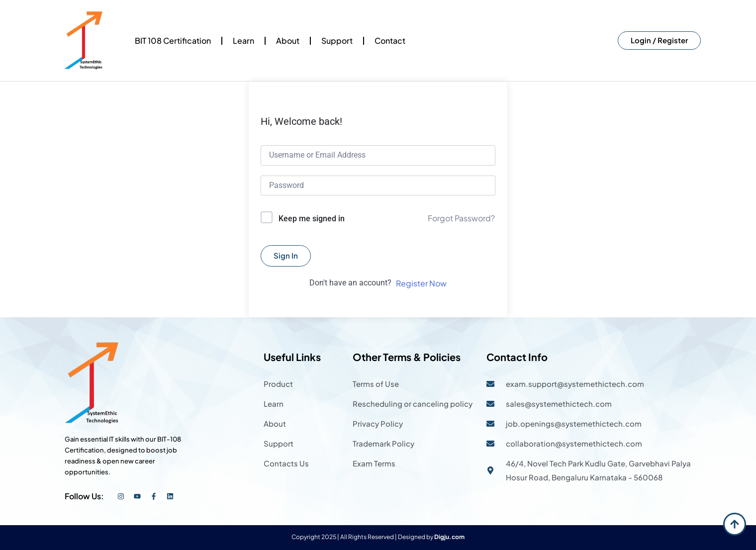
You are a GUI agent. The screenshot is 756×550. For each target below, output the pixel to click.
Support (337, 41)
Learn (243, 41)
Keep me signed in (312, 219)
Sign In (286, 255)
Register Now (421, 283)
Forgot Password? (461, 218)
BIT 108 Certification (173, 41)
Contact (390, 41)
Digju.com (449, 537)
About (288, 41)
